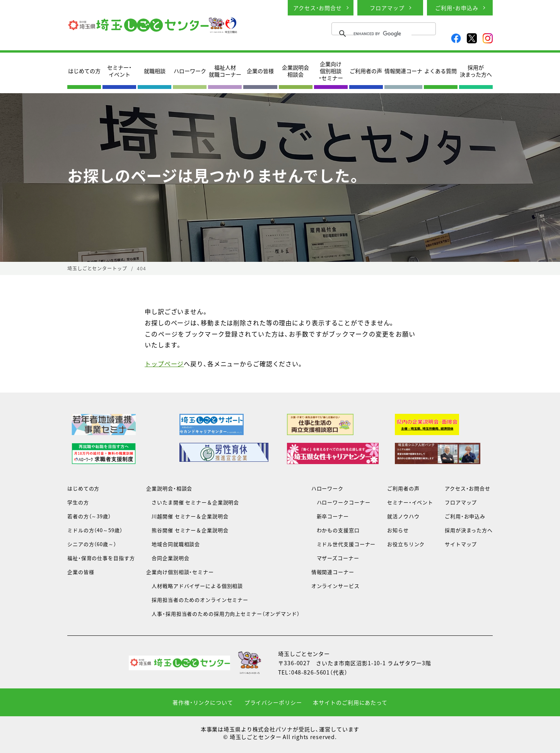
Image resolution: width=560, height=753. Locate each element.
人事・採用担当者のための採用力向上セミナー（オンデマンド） (223, 614)
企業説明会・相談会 (169, 488)
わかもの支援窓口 (335, 530)
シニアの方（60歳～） (92, 544)
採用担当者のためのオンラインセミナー (197, 600)
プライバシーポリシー (273, 702)
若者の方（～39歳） (89, 516)
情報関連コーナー (333, 572)
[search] (382, 34)
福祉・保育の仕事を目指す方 (101, 558)
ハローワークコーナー (341, 502)
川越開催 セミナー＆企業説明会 (187, 516)
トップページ (164, 364)
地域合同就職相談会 (173, 544)
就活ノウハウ (403, 516)
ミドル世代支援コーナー (344, 544)
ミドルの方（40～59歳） (95, 530)
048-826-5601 (311, 672)
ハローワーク (190, 71)
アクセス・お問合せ (318, 8)
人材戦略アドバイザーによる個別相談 (195, 586)
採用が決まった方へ (476, 71)
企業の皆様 (260, 71)
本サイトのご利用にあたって (350, 702)
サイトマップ (461, 544)
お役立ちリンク (406, 544)
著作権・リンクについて (203, 702)
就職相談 (155, 71)
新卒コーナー (330, 516)
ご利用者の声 (366, 71)
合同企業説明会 (168, 558)
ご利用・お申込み (457, 8)
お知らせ (398, 530)
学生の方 (78, 502)
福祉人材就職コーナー (225, 71)
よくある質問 (440, 71)
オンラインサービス (335, 586)
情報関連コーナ (403, 71)
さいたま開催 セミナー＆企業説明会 (193, 502)
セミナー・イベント (119, 71)
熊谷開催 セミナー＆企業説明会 (187, 530)
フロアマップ (387, 8)
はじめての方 (84, 71)
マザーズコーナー (335, 558)
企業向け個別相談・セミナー (331, 71)
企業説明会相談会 (295, 71)
